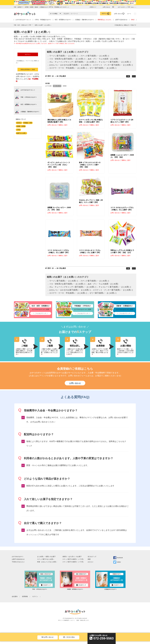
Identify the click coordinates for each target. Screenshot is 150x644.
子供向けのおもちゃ (18, 562)
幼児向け (19, 123)
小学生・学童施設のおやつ (43, 20)
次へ (134, 76)
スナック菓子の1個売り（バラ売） (73, 559)
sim (91, 620)
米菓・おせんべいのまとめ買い (47, 562)
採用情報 (25, 596)
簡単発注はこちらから (105, 20)
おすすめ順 (48, 86)
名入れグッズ (92, 557)
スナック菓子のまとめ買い (46, 559)
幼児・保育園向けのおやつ (63, 20)
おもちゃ (91, 562)
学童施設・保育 (28, 123)
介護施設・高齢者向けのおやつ (84, 20)
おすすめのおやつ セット (23, 20)
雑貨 (89, 559)
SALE (133, 20)
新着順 (65, 86)
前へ (128, 76)
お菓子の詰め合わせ (121, 20)
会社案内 (15, 596)
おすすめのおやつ (17, 557)
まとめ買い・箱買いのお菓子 (46, 557)
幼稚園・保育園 (21, 126)
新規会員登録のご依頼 (28, 69)
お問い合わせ (75, 383)
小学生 (18, 130)
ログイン (28, 54)
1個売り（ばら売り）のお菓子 (72, 557)
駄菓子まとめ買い (21, 133)
